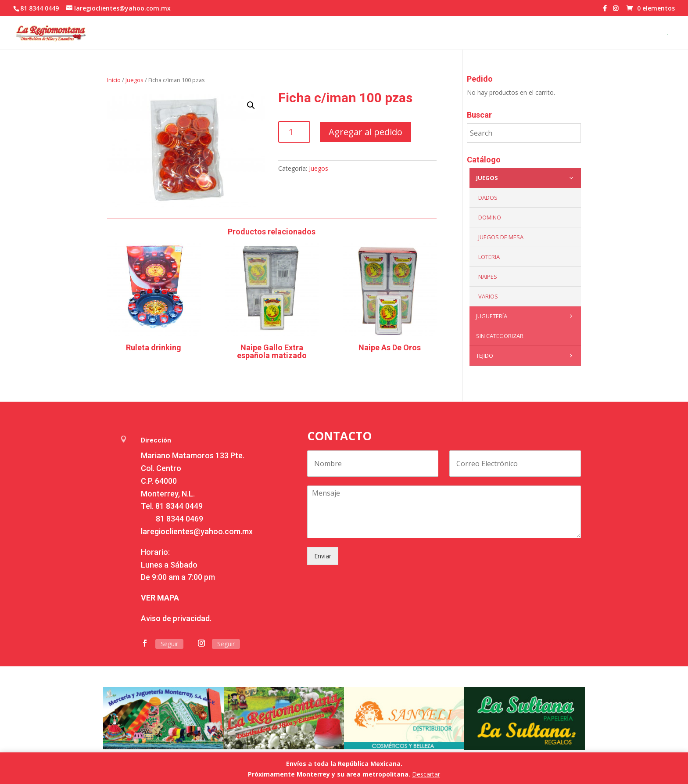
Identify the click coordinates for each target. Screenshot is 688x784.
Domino (490, 217)
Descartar (426, 774)
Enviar (323, 556)
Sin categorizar (500, 336)
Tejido (526, 356)
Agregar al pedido (365, 132)
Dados (488, 198)
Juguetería (526, 316)
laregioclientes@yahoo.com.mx (197, 531)
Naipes (488, 277)
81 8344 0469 (179, 519)
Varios (488, 296)
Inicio (114, 80)
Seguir (169, 644)
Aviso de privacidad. (176, 618)
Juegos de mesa (501, 237)
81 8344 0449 (179, 506)
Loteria (489, 257)
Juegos (134, 80)
